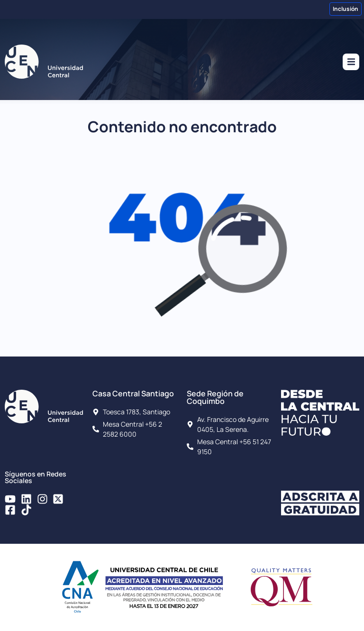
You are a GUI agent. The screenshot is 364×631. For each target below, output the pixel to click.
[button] (351, 62)
